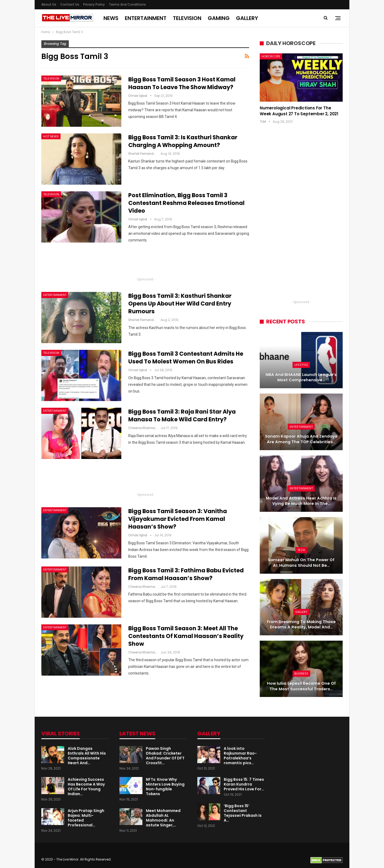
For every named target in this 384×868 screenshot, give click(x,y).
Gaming (219, 18)
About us (49, 4)
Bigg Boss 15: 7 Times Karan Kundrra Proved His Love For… (244, 784)
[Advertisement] (145, 262)
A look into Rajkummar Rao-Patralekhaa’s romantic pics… (240, 756)
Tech (301, 550)
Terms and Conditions (127, 4)
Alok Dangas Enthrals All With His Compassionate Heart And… (87, 756)
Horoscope (271, 56)
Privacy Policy (94, 4)
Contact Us (70, 4)
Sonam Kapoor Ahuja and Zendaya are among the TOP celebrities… (301, 439)
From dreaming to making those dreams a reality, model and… (301, 625)
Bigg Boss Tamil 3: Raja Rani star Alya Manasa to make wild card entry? (182, 415)
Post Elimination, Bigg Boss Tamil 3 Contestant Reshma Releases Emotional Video (186, 203)
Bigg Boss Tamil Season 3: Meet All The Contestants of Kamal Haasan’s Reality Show (186, 636)
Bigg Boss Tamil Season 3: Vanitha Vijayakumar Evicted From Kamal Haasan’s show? (178, 519)
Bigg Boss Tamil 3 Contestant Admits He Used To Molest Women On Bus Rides (186, 358)
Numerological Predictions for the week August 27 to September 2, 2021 (299, 111)
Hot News (51, 136)
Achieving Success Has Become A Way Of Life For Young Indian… (86, 787)
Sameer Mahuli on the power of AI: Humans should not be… (301, 563)
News (111, 18)
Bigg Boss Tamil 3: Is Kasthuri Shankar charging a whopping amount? (183, 141)
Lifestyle (301, 365)
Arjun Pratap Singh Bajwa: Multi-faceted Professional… (86, 818)
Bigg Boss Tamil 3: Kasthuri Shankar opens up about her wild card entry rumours (180, 304)
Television (187, 18)
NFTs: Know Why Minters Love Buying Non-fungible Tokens (165, 787)
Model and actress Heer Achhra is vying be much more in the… (301, 501)
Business (301, 673)
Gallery (247, 18)
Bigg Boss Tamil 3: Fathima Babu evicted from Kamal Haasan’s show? (186, 574)
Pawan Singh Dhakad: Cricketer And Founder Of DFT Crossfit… (165, 756)
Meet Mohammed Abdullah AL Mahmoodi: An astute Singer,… (163, 818)
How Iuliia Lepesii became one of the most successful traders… (301, 686)
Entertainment (146, 18)
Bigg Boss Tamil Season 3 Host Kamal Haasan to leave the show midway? (182, 83)
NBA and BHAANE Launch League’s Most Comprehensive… (301, 377)
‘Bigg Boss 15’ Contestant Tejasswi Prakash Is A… (243, 813)
